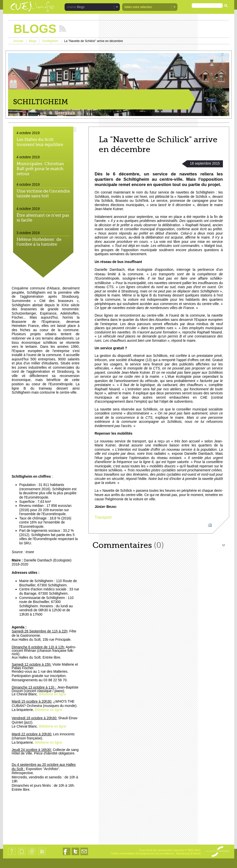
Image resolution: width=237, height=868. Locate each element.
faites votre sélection (138, 7)
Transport (103, 517)
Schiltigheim (50, 41)
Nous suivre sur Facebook (67, 855)
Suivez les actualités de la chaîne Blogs (62, 29)
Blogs (81, 7)
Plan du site (22, 855)
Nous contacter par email (84, 855)
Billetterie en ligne (53, 694)
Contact (32, 855)
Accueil (18, 41)
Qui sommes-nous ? (12, 855)
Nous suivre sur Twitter (75, 855)
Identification (42, 855)
